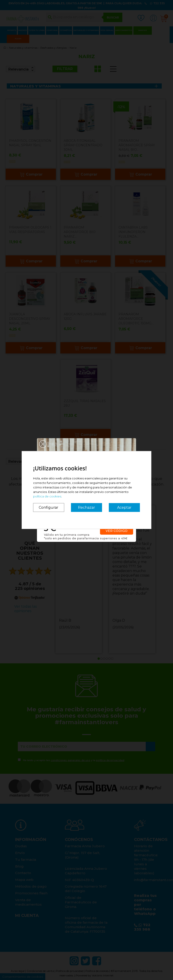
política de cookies (47, 496)
